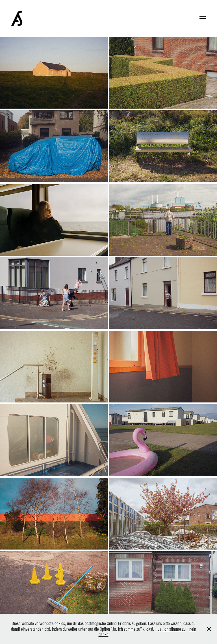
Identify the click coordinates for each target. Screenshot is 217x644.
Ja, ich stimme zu (172, 629)
